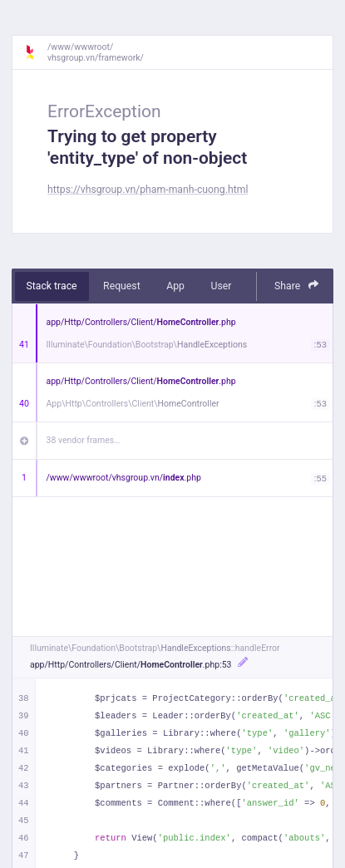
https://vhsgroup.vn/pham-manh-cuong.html (148, 190)
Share (297, 286)
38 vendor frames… (84, 440)
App (175, 286)
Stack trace (52, 286)
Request (122, 286)
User (221, 286)
